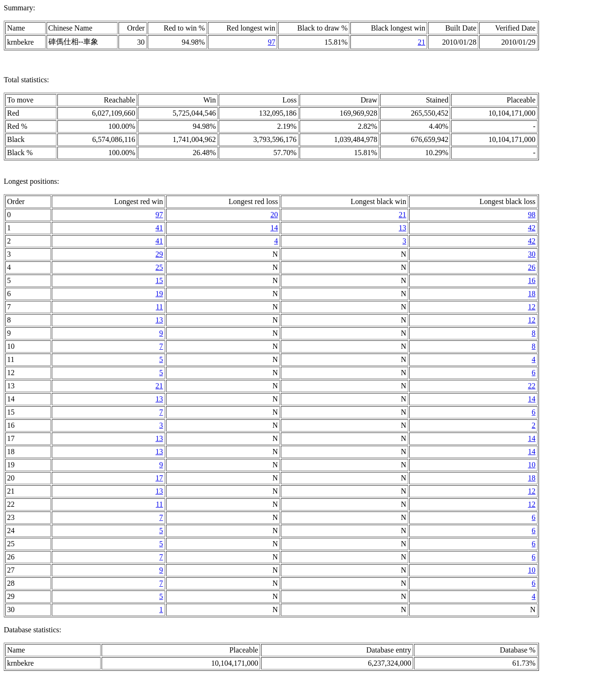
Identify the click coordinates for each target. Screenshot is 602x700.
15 (159, 280)
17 (159, 478)
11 (159, 307)
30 (532, 254)
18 (532, 294)
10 (532, 465)
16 (532, 280)
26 (532, 267)
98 (532, 215)
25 (159, 267)
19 (159, 294)
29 (159, 254)
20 (274, 215)
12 (532, 307)
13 (403, 228)
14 (274, 228)
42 (532, 228)
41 (159, 228)
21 (421, 42)
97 (271, 42)
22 (532, 386)
